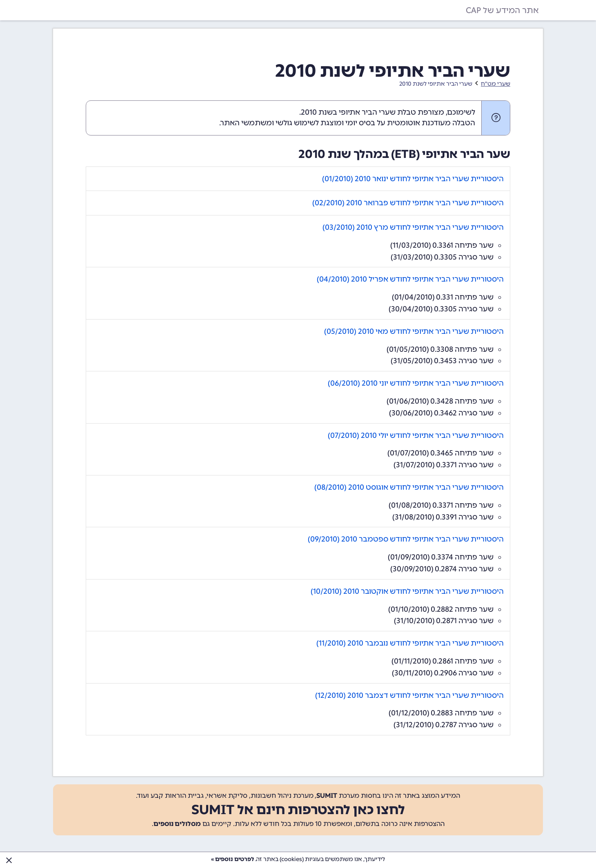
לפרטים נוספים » (232, 859)
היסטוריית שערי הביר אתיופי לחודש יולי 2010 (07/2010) (416, 435)
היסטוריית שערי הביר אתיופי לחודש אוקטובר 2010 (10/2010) (407, 591)
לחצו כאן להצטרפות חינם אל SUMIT (298, 810)
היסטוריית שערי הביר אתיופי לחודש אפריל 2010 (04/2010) (410, 279)
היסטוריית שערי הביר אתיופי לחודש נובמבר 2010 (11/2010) (410, 643)
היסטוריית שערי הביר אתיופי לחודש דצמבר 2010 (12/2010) (409, 695)
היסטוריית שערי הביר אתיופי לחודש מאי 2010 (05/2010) (414, 331)
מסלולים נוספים (177, 824)
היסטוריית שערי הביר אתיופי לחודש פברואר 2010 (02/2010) (408, 203)
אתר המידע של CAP (502, 10)
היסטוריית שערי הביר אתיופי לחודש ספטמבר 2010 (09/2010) (406, 539)
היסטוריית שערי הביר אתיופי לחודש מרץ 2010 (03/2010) (413, 227)
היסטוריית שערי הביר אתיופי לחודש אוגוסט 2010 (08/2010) (409, 487)
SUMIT (327, 796)
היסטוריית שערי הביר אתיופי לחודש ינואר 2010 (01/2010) (413, 179)
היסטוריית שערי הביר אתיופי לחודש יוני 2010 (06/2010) (416, 383)
